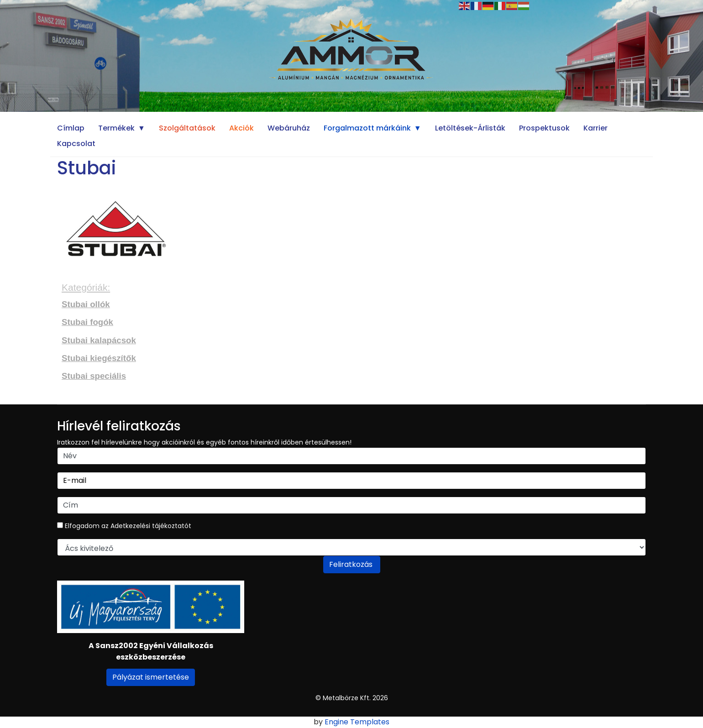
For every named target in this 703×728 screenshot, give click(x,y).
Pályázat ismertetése (151, 677)
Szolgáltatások (187, 128)
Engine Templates (357, 722)
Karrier (595, 128)
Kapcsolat (76, 144)
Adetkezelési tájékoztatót (151, 526)
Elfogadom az (124, 526)
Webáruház (289, 128)
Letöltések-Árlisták (470, 128)
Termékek (116, 128)
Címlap (71, 128)
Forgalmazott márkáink (367, 128)
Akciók (241, 128)
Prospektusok (544, 128)
